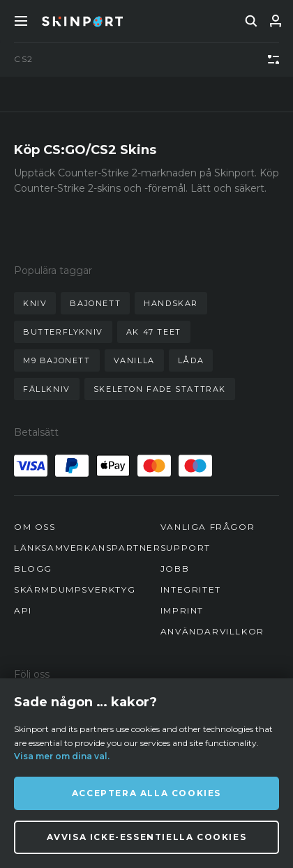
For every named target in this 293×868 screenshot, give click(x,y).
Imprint (182, 610)
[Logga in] (276, 21)
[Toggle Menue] (21, 21)
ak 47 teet (154, 332)
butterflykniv (63, 332)
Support (186, 548)
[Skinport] (82, 21)
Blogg (33, 569)
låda (191, 360)
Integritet (191, 589)
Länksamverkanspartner (88, 548)
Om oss (35, 527)
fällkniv (47, 389)
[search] (251, 21)
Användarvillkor (212, 631)
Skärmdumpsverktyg (75, 589)
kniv (35, 303)
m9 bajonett (57, 360)
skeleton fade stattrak (160, 389)
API (23, 610)
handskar (171, 303)
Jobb (175, 569)
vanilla (134, 360)
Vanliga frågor (208, 527)
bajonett (95, 303)
